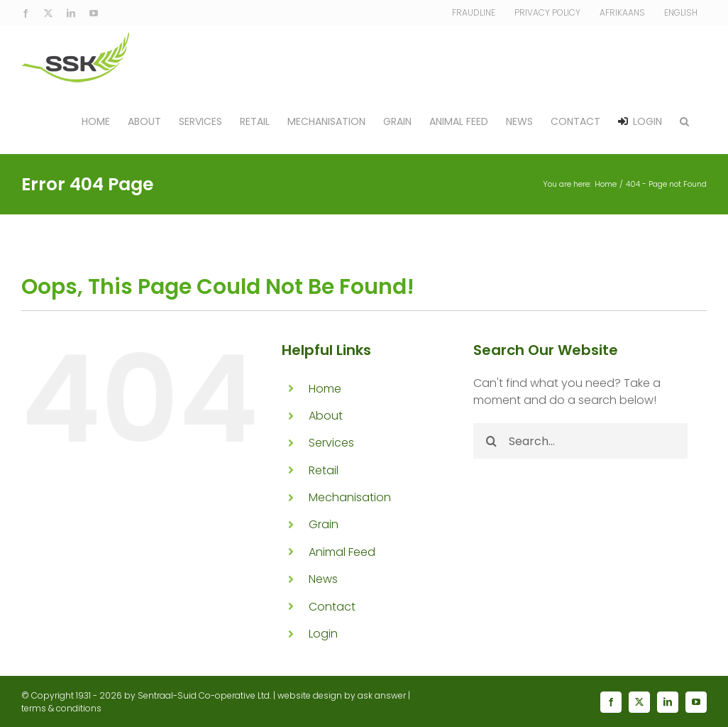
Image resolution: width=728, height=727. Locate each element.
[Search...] (580, 441)
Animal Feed (342, 552)
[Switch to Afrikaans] (622, 13)
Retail (324, 470)
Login (323, 634)
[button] (684, 121)
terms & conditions (61, 708)
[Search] (491, 441)
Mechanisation (350, 497)
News (323, 579)
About (326, 416)
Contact (332, 607)
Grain (324, 524)
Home (325, 389)
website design (310, 695)
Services (331, 443)
